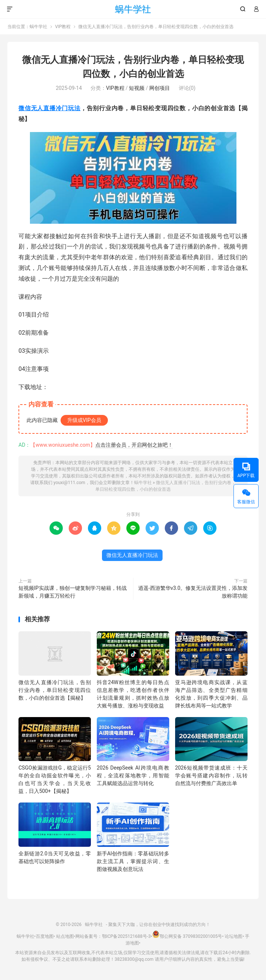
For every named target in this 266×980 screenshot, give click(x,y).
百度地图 (45, 936)
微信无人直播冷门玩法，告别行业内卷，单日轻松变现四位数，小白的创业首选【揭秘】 (55, 690)
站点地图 (65, 936)
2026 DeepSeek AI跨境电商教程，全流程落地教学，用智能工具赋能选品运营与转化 (133, 775)
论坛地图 (233, 936)
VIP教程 (63, 27)
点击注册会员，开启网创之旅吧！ (134, 445)
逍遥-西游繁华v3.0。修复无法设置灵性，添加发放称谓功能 (193, 592)
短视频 (137, 88)
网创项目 (160, 88)
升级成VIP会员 (84, 420)
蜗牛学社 (133, 9)
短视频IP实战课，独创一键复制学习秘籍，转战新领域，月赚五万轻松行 (73, 592)
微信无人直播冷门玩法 (50, 108)
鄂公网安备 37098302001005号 (187, 936)
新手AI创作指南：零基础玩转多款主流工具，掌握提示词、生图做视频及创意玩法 (133, 861)
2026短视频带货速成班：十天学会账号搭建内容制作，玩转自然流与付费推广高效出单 (211, 775)
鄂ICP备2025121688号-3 (126, 936)
